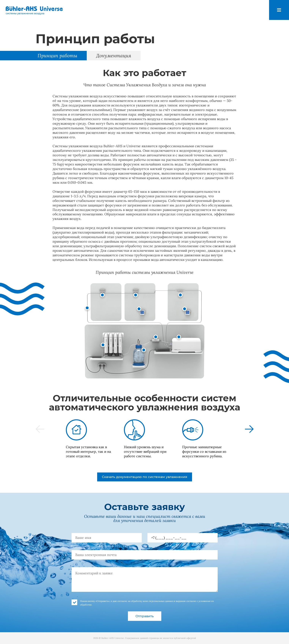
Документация (114, 56)
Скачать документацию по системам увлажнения (144, 477)
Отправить (145, 616)
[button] (40, 429)
